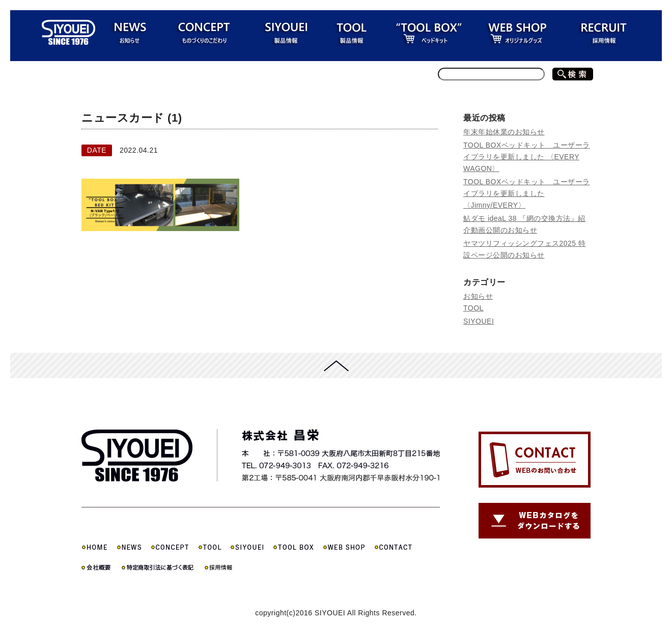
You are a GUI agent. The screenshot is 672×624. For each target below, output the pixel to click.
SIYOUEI (479, 321)
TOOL (473, 308)
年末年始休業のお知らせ (504, 132)
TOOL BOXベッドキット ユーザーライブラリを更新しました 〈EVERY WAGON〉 (527, 157)
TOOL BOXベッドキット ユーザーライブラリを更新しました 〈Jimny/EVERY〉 (527, 193)
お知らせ (478, 296)
